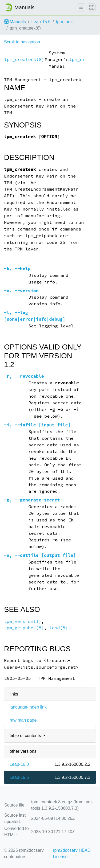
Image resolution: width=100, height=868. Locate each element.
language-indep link (28, 707)
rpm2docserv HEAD (72, 850)
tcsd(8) (59, 628)
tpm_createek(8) (24, 59)
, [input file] (37, 425)
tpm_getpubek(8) (24, 628)
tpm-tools (65, 22)
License (60, 857)
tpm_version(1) (23, 621)
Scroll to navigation (22, 42)
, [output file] (40, 555)
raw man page (23, 720)
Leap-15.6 (41, 22)
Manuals (15, 22)
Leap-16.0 (19, 764)
